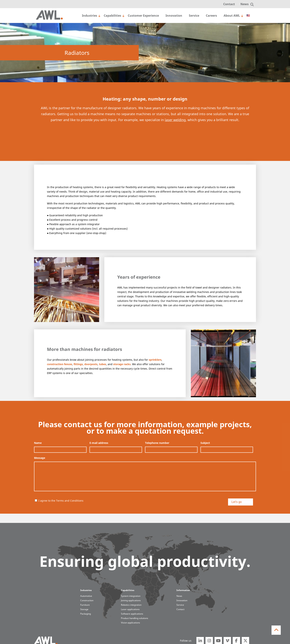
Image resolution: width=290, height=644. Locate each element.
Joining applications (131, 600)
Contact (229, 4)
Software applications (132, 614)
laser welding (175, 120)
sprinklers (155, 360)
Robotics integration (131, 605)
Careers (211, 16)
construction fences (60, 364)
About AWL (232, 16)
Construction (87, 600)
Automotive (86, 596)
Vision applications (130, 623)
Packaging (86, 614)
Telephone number (157, 443)
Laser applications (130, 609)
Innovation (174, 16)
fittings (78, 364)
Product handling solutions (135, 618)
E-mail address (99, 443)
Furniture (85, 605)
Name (38, 443)
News (245, 4)
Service (194, 16)
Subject (205, 443)
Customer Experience (143, 16)
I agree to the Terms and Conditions (61, 501)
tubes (103, 364)
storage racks (122, 364)
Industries (90, 16)
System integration (131, 596)
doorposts (91, 364)
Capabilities (112, 16)
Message (40, 458)
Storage (84, 609)
